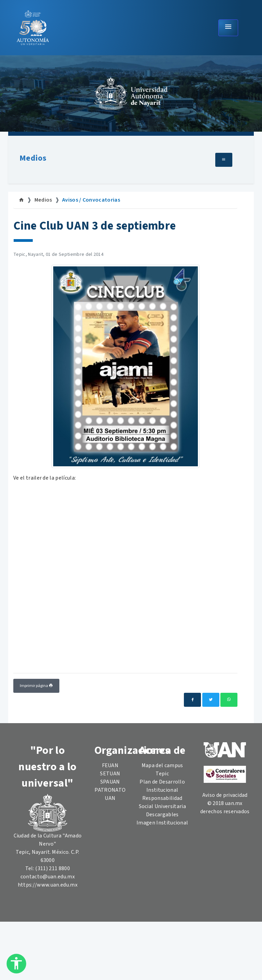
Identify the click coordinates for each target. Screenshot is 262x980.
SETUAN (110, 774)
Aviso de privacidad (225, 795)
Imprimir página (36, 686)
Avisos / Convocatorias (91, 200)
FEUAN (110, 765)
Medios (33, 158)
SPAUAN (110, 782)
